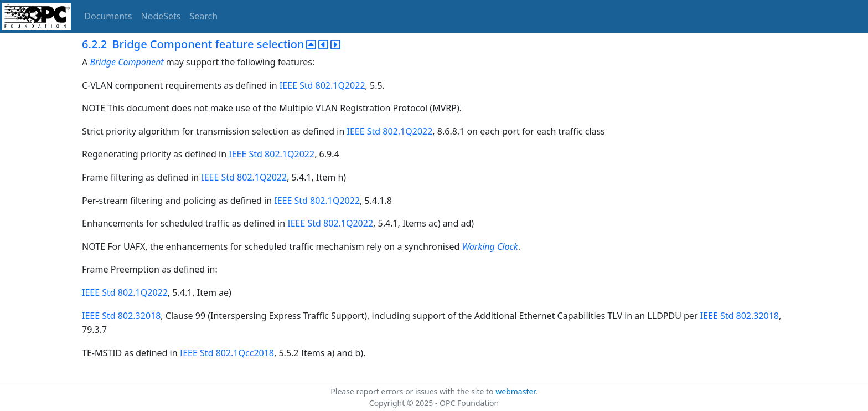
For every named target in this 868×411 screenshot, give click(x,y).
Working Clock (490, 246)
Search (204, 16)
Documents (108, 16)
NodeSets (161, 16)
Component (141, 62)
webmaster (515, 391)
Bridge (103, 62)
